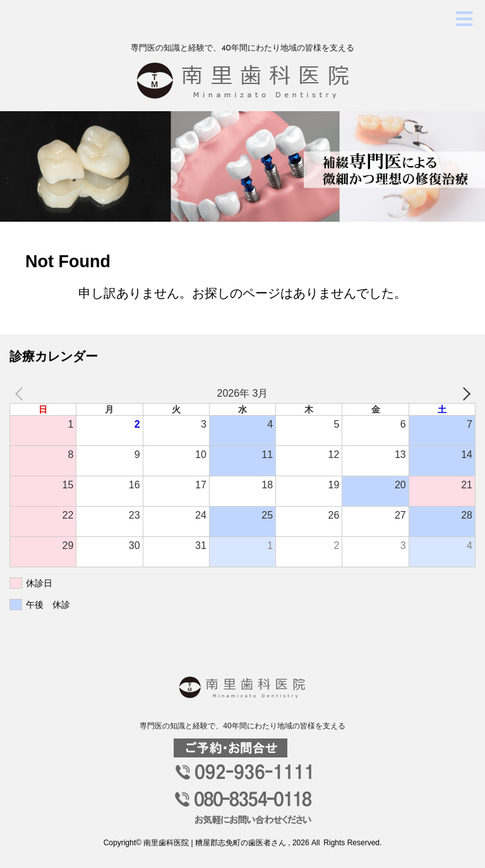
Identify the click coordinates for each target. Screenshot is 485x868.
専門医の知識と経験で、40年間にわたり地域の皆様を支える (242, 726)
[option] (242, 166)
